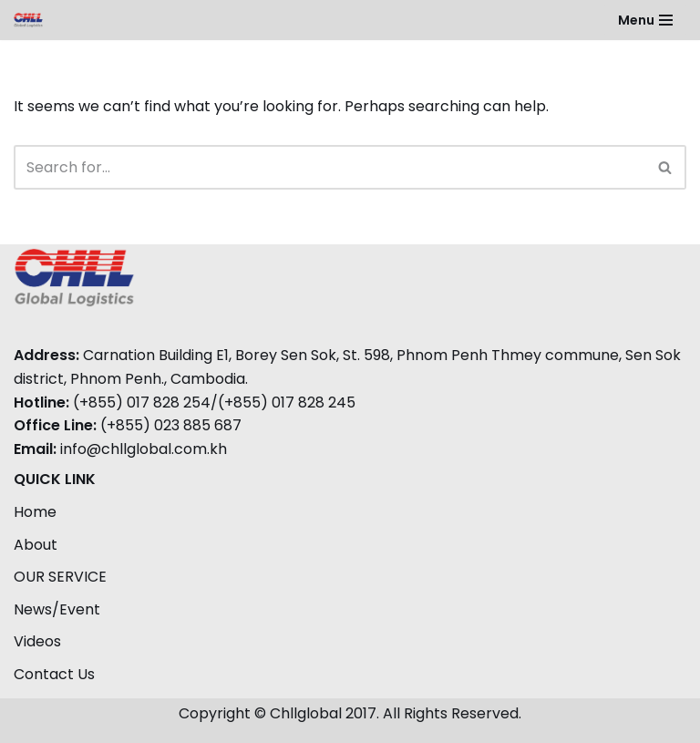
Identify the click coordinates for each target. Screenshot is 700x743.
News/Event (57, 609)
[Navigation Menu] (645, 20)
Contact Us (54, 674)
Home (35, 512)
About (36, 545)
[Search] (329, 167)
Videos (37, 641)
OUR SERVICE (60, 577)
